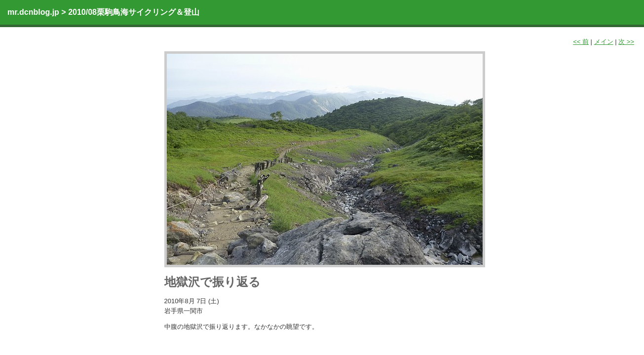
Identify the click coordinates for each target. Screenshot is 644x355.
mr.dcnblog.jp (33, 12)
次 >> (626, 42)
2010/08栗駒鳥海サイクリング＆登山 (134, 12)
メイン (604, 42)
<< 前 (581, 42)
